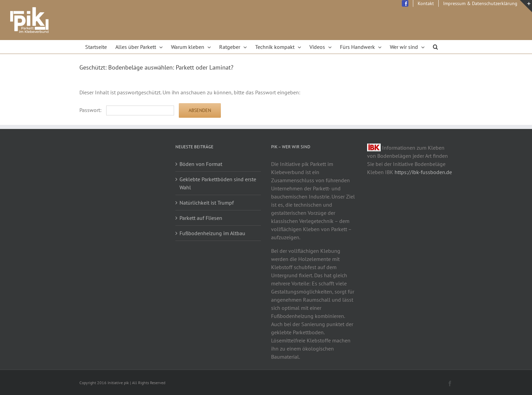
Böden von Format (201, 164)
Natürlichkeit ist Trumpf (207, 203)
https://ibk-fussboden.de (423, 172)
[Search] (436, 47)
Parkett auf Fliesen (201, 218)
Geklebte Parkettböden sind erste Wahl (218, 183)
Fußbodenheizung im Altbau (212, 233)
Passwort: (127, 110)
